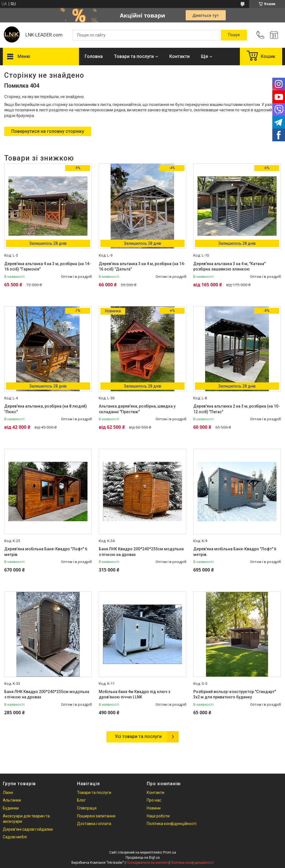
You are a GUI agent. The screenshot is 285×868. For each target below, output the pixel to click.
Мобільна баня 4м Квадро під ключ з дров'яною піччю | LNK (134, 694)
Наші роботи (158, 816)
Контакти (179, 56)
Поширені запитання (96, 816)
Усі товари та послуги (138, 736)
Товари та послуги (134, 56)
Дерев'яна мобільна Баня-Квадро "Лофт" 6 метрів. (46, 552)
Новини (154, 808)
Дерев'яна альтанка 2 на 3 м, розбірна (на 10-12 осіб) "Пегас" (237, 409)
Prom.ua (170, 852)
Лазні (8, 793)
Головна (94, 56)
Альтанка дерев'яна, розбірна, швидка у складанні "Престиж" (137, 409)
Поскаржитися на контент (147, 863)
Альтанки (12, 800)
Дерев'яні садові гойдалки (28, 829)
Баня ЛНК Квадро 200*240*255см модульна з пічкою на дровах (141, 552)
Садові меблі (15, 837)
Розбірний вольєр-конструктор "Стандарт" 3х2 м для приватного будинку (235, 694)
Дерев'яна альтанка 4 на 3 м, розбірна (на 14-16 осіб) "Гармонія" (48, 267)
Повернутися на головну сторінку (48, 131)
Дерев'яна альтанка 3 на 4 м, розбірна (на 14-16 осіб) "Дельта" (142, 267)
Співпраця (87, 808)
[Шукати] (234, 35)
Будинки (11, 808)
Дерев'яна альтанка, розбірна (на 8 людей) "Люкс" (46, 409)
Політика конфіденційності (172, 824)
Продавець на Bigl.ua (143, 858)
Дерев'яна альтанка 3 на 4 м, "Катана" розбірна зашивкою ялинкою (229, 267)
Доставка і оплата (94, 824)
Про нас (154, 800)
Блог (81, 800)
